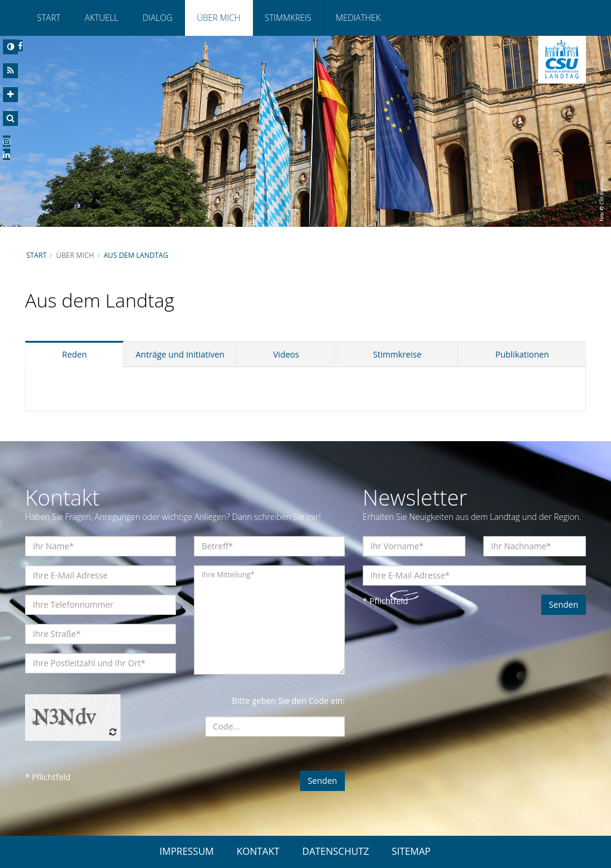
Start (49, 18)
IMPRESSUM (186, 851)
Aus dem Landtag (136, 255)
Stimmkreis (288, 18)
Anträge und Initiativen (180, 354)
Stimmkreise (397, 354)
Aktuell (101, 18)
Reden (75, 354)
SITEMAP (411, 851)
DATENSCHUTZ (336, 851)
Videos (286, 354)
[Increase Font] (10, 95)
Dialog (158, 18)
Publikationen (522, 354)
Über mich (219, 18)
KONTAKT (258, 851)
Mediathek (358, 18)
